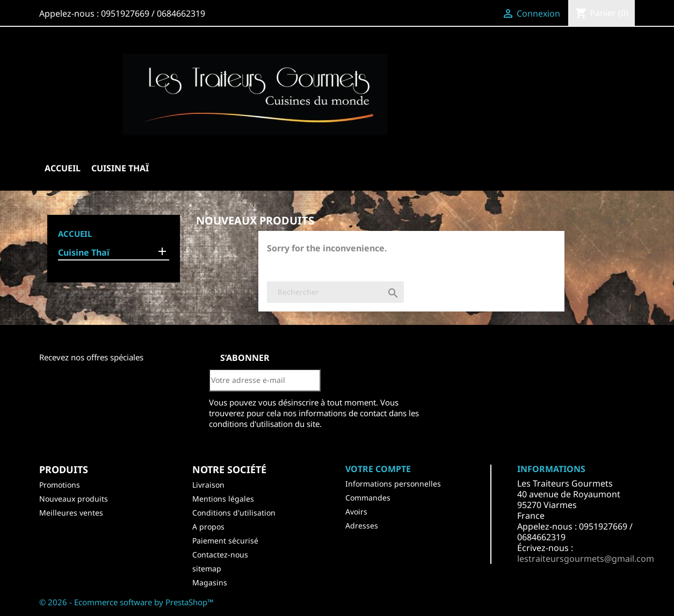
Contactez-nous (220, 555)
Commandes (368, 498)
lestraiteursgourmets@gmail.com (586, 559)
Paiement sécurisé (225, 541)
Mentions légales (223, 499)
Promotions (60, 485)
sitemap (207, 568)
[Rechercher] (335, 292)
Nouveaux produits (74, 499)
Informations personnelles (393, 484)
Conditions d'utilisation (234, 513)
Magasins (210, 582)
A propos (208, 527)
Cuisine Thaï (120, 168)
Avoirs (356, 512)
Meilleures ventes (71, 513)
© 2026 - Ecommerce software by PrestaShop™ (126, 602)
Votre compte (378, 469)
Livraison (208, 485)
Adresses (362, 526)
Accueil (63, 168)
